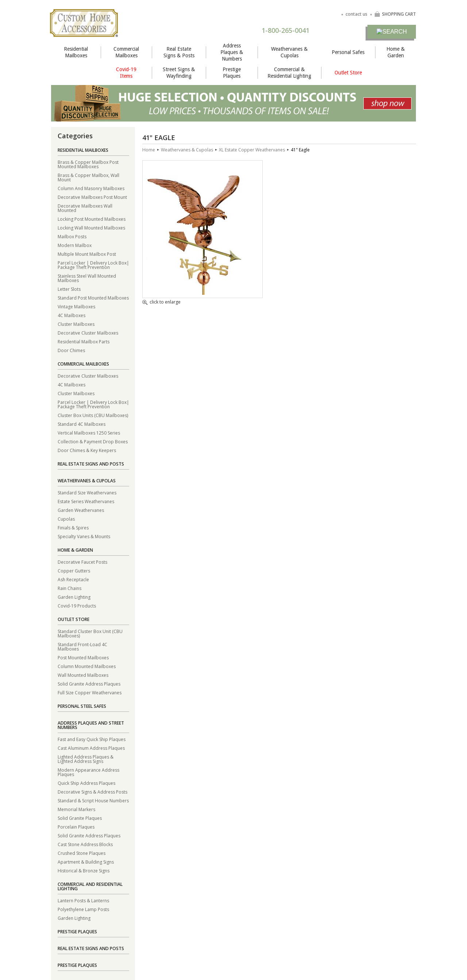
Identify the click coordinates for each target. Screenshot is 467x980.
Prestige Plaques (232, 73)
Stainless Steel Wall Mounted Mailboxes (87, 278)
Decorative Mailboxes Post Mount (92, 197)
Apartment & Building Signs (86, 862)
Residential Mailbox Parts (84, 341)
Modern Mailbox (75, 245)
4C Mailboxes (72, 315)
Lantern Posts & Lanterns (83, 900)
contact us (356, 14)
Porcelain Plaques (76, 827)
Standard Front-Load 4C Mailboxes (82, 646)
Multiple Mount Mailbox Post (87, 254)
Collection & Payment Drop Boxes (93, 441)
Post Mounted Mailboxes (83, 657)
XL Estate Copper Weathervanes (252, 150)
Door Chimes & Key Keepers (87, 450)
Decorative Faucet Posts (82, 562)
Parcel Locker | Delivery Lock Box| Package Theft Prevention (93, 265)
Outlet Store (348, 73)
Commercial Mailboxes (126, 52)
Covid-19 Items (126, 73)
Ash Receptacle (73, 579)
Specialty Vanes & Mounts (84, 536)
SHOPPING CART (395, 14)
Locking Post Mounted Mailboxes (92, 219)
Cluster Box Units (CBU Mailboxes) (93, 415)
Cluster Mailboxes (76, 324)
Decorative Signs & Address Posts (92, 792)
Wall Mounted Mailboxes (83, 675)
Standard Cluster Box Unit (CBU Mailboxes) (90, 633)
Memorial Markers (76, 809)
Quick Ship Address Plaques (86, 783)
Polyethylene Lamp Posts (83, 909)
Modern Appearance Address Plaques (88, 772)
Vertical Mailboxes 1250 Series (89, 433)
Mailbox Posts (72, 236)
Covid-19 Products (77, 605)
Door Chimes (71, 350)
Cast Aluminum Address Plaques (91, 748)
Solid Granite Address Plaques (89, 684)
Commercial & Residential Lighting (289, 73)
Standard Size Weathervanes (87, 492)
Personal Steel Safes (82, 706)
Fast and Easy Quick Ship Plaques (92, 739)
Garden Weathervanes (81, 510)
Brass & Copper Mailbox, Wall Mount (88, 177)
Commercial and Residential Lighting (90, 886)
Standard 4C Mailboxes (82, 424)
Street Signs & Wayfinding (179, 73)
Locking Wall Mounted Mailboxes (91, 227)
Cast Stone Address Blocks (85, 844)
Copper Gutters (74, 570)
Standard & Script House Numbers (93, 800)
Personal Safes (348, 52)
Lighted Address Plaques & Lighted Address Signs (86, 759)
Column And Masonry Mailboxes (91, 188)
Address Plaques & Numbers (232, 52)
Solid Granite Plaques (80, 818)
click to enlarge (161, 302)
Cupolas (66, 519)
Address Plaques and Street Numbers (91, 725)
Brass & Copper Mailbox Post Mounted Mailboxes (88, 164)
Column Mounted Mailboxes (87, 666)
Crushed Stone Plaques (82, 853)
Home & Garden (395, 52)
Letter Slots (69, 289)
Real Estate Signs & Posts (179, 52)
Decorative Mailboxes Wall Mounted (85, 208)
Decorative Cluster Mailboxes (88, 333)
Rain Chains (70, 588)
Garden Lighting (74, 597)
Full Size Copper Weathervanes (90, 692)
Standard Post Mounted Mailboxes (93, 298)
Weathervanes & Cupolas (289, 52)
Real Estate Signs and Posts (91, 464)
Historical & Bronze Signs (84, 870)
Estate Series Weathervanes (86, 501)
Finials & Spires (73, 527)
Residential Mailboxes (76, 52)
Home (149, 150)
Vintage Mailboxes (76, 306)
